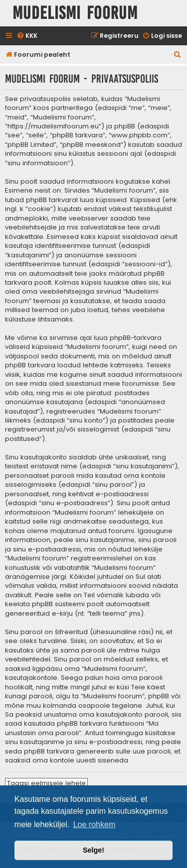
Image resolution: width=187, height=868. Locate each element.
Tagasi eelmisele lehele (46, 783)
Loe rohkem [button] (94, 824)
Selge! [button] (93, 850)
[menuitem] (27, 36)
